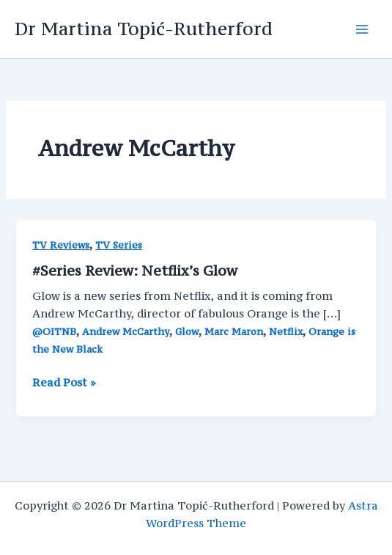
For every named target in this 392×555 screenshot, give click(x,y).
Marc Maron (234, 332)
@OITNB (54, 332)
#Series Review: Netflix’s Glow (135, 271)
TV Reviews (61, 245)
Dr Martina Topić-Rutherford (144, 29)
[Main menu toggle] (362, 29)
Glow (187, 332)
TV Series (119, 245)
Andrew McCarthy (126, 332)
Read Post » (64, 383)
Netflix (286, 332)
